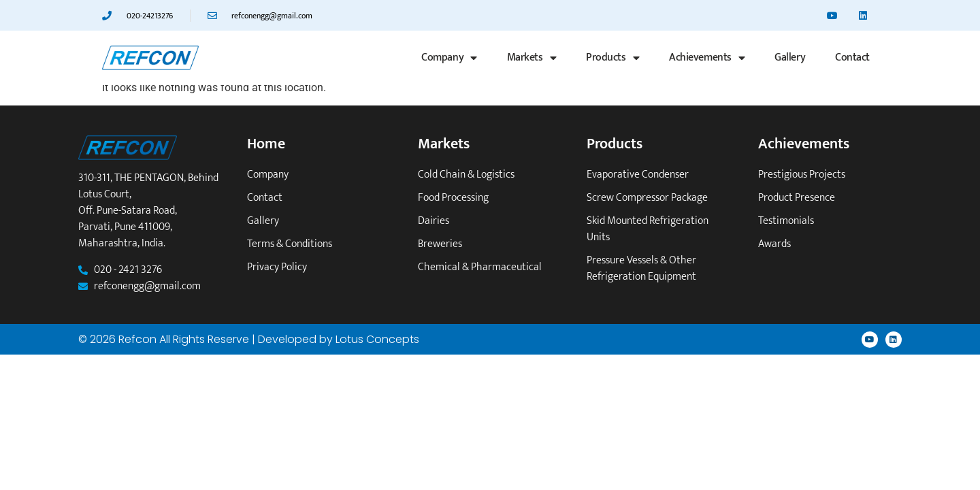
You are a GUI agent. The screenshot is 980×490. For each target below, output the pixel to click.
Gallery (790, 58)
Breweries (440, 244)
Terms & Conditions (290, 244)
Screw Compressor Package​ (647, 198)
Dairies (434, 221)
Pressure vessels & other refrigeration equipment (641, 269)
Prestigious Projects (802, 175)
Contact (852, 58)
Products (612, 58)
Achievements (707, 58)
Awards (774, 244)
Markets (532, 58)
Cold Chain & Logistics (466, 175)
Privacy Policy (277, 267)
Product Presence (797, 198)
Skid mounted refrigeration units (648, 229)
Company (449, 58)
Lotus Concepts (377, 339)
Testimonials (786, 221)
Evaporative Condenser (638, 175)
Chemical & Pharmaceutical (480, 267)
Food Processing (453, 198)
